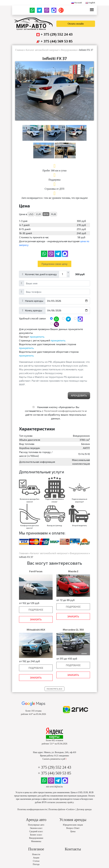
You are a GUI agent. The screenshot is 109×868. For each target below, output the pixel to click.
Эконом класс (36, 828)
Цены (73, 831)
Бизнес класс (36, 835)
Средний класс (36, 831)
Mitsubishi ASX (36, 630)
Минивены (36, 841)
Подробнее (36, 610)
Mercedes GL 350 (73, 630)
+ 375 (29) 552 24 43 (57, 34)
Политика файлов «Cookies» (62, 809)
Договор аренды (84, 809)
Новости (36, 854)
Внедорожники (36, 838)
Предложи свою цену (54, 264)
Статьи (36, 861)
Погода (36, 864)
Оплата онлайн (76, 24)
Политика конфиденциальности (32, 809)
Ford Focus (36, 571)
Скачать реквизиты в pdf (54, 759)
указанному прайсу (65, 802)
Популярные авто (36, 825)
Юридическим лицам (73, 825)
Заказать (36, 619)
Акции (36, 858)
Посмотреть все (54, 689)
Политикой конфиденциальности (64, 411)
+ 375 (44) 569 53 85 (57, 41)
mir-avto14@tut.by (54, 787)
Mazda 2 (73, 571)
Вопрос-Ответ (73, 828)
